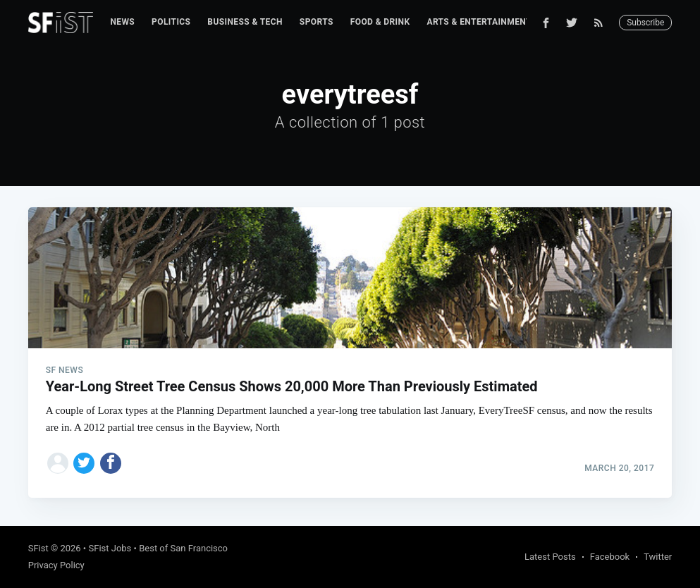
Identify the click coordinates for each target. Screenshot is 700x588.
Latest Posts (550, 557)
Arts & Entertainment (479, 22)
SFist (38, 548)
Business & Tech (245, 22)
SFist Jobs (110, 548)
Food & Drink (380, 22)
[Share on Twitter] (84, 463)
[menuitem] (122, 22)
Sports (317, 22)
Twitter (658, 557)
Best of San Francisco (183, 548)
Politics (171, 22)
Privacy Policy (56, 565)
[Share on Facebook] (111, 463)
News (122, 22)
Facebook (610, 557)
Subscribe (645, 23)
